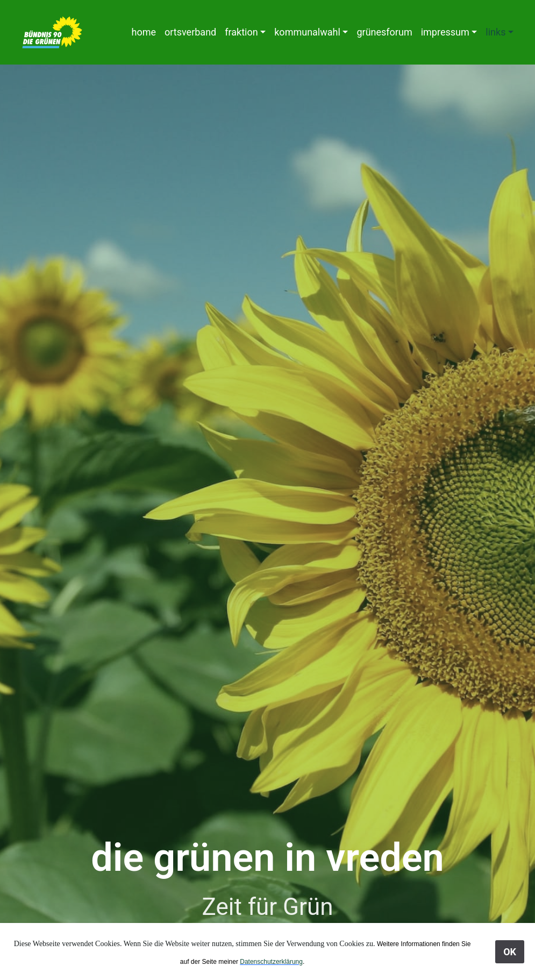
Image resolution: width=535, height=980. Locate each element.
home (144, 32)
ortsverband (190, 32)
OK (510, 952)
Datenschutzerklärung (271, 962)
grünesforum (384, 32)
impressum (445, 32)
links (495, 32)
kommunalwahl (307, 32)
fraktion (241, 32)
